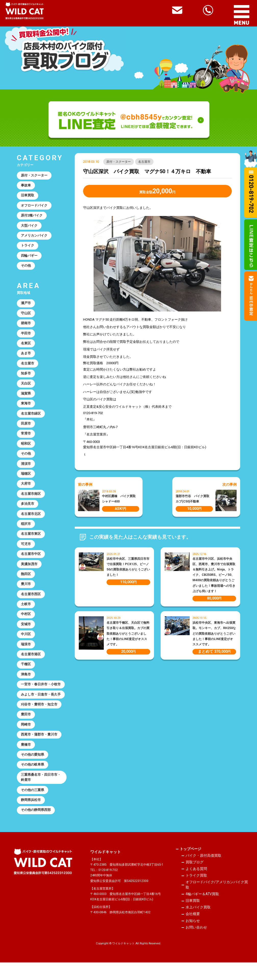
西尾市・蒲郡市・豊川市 (39, 749)
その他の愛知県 (33, 770)
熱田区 (26, 584)
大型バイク (29, 227)
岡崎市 (26, 739)
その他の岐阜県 (33, 780)
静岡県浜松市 (31, 816)
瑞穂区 (26, 481)
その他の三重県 (33, 806)
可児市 (26, 553)
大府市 (26, 491)
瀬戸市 (26, 306)
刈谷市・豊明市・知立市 (39, 718)
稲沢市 (26, 533)
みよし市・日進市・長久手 (41, 708)
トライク (28, 248)
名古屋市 (145, 162)
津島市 (26, 687)
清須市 (26, 471)
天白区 (26, 389)
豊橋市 (26, 759)
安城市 (26, 636)
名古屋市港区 (31, 667)
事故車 (26, 186)
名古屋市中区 (31, 564)
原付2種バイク (32, 217)
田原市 (26, 430)
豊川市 (26, 595)
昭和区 (26, 450)
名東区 (26, 347)
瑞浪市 (26, 656)
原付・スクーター (119, 162)
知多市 (26, 378)
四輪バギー (29, 258)
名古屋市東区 (31, 543)
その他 (26, 268)
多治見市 (28, 512)
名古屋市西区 (31, 605)
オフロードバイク (34, 206)
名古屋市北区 (31, 522)
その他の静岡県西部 (36, 827)
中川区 (26, 646)
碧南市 (26, 327)
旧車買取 (28, 196)
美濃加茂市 (29, 574)
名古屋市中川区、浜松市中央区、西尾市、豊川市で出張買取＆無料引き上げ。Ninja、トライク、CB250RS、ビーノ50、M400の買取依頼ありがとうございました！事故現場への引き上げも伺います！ (214, 575)
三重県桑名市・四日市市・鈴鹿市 (41, 793)
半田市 (26, 337)
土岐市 (26, 615)
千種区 (26, 677)
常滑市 (26, 440)
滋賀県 (26, 399)
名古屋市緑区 (31, 419)
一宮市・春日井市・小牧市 (41, 697)
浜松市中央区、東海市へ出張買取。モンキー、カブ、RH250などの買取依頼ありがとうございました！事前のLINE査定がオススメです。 (214, 634)
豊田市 (26, 729)
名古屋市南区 (31, 502)
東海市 (26, 409)
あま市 (26, 357)
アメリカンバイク (34, 237)
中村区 (26, 625)
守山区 (26, 316)
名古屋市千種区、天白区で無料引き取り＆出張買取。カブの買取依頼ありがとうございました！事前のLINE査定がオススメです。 (128, 634)
